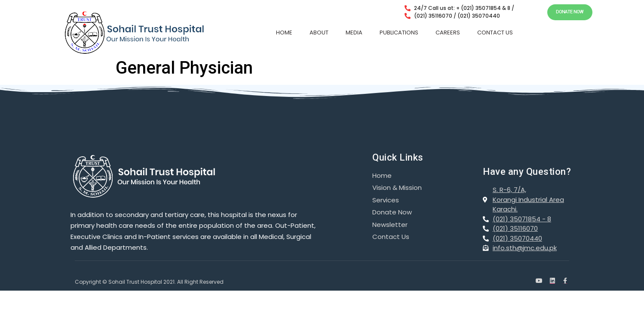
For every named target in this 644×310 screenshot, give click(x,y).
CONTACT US (495, 33)
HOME (284, 33)
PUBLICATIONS (399, 33)
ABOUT (319, 33)
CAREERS (448, 33)
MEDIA (354, 33)
